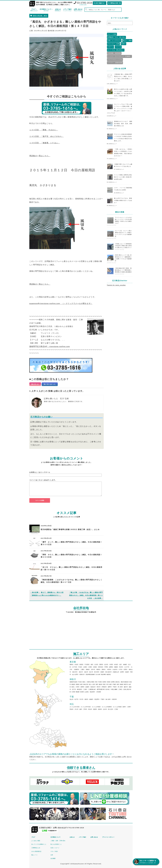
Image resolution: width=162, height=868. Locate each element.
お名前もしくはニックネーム (40, 472)
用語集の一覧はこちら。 (40, 156)
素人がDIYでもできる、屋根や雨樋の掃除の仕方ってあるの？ (123, 200)
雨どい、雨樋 (127, 40)
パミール (118, 47)
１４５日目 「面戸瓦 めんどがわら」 (47, 136)
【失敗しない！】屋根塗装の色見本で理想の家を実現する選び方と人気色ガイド (123, 246)
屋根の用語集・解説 (40, 16)
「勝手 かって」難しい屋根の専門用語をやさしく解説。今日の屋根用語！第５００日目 (71, 543)
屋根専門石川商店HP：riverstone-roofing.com (50, 347)
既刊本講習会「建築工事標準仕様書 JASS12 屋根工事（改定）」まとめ (70, 529)
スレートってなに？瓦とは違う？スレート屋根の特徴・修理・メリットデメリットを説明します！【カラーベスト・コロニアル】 (120, 109)
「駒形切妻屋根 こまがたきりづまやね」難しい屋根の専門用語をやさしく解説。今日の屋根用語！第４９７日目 (71, 581)
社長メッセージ (55, 848)
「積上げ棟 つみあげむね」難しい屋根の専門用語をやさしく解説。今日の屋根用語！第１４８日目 (86, 595)
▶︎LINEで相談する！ (100, 3)
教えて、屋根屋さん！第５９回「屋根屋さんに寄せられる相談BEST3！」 (47, 594)
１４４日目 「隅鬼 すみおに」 (44, 130)
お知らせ (58, 10)
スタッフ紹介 (55, 851)
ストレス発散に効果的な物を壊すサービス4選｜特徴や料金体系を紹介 (123, 177)
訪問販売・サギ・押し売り (116, 37)
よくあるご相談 (36, 840)
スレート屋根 (112, 34)
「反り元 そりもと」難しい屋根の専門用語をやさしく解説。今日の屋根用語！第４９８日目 (71, 568)
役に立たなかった (50, 384)
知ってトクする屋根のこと (39, 844)
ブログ (34, 10)
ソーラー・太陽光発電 (115, 63)
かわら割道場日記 (37, 851)
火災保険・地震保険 (114, 53)
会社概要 (54, 858)
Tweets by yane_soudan (116, 285)
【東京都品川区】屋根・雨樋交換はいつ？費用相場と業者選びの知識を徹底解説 (123, 270)
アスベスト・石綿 (113, 44)
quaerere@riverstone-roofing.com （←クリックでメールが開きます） (61, 304)
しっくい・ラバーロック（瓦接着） (119, 56)
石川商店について (46, 10)
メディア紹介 (67, 10)
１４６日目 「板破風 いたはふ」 (45, 143)
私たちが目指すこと (57, 844)
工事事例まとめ (36, 848)
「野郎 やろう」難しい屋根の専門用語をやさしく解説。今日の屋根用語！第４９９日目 (71, 556)
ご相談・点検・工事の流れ (58, 840)
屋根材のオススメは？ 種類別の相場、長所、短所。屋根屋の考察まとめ (123, 124)
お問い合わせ (78, 10)
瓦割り (123, 44)
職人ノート (35, 855)
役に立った (35, 384)
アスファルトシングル (115, 60)
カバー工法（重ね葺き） (116, 50)
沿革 (52, 855)
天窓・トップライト (114, 40)
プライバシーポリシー (110, 837)
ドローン (110, 47)
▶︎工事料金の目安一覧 (114, 3)
